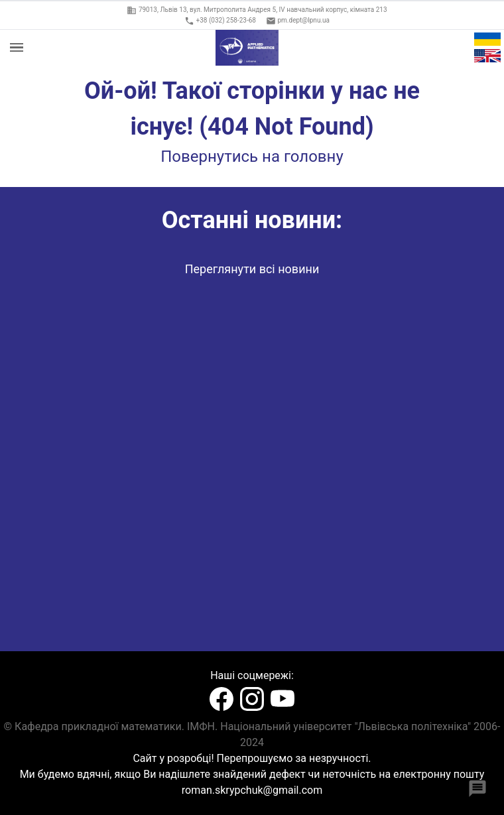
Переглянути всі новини (252, 269)
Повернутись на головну (252, 157)
